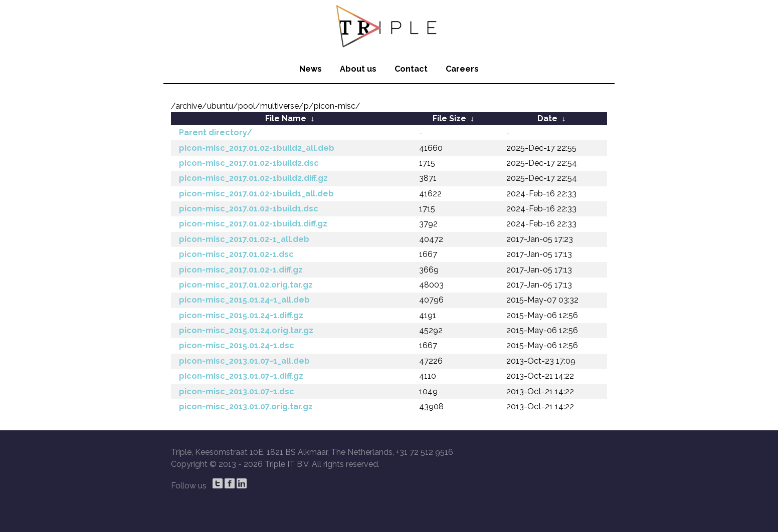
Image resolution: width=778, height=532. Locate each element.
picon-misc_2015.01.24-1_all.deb (244, 300)
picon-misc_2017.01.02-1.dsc (236, 254)
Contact (411, 69)
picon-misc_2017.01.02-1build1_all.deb (256, 194)
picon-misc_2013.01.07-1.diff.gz (241, 376)
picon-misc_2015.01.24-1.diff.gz (241, 315)
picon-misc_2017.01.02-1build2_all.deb (257, 148)
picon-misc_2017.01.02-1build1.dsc (249, 209)
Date (547, 118)
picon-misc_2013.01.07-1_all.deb (244, 361)
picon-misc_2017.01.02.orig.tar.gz (246, 285)
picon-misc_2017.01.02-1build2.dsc (249, 163)
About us (358, 69)
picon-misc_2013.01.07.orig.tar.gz (246, 407)
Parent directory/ (216, 132)
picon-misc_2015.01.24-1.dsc (237, 345)
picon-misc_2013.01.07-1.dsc (237, 391)
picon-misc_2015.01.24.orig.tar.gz (246, 330)
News (311, 69)
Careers (462, 69)
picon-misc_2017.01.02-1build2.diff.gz (253, 178)
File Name (286, 118)
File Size (449, 118)
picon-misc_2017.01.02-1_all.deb (244, 239)
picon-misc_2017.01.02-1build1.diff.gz (253, 224)
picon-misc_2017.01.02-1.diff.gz (241, 270)
